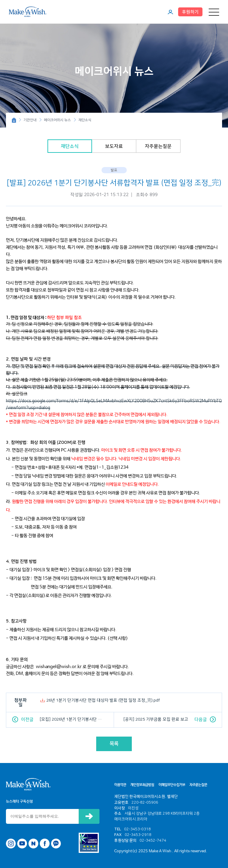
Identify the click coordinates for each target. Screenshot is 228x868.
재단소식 (70, 146)
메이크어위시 (28, 12)
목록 (114, 744)
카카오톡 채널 (56, 844)
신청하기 (89, 816)
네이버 (33, 844)
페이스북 (45, 844)
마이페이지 (170, 12)
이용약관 (120, 785)
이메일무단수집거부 (172, 785)
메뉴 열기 (214, 12)
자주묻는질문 (158, 146)
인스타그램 (11, 844)
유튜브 (22, 844)
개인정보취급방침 (142, 785)
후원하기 (190, 12)
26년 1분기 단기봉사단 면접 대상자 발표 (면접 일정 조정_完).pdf (103, 700)
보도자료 (114, 146)
